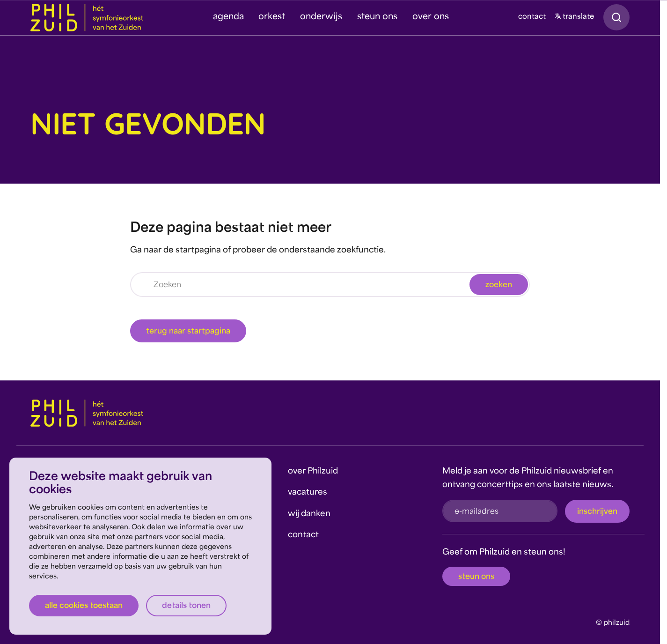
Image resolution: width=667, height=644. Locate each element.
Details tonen (186, 606)
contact (532, 17)
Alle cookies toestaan (84, 606)
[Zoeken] (330, 285)
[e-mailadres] (500, 511)
